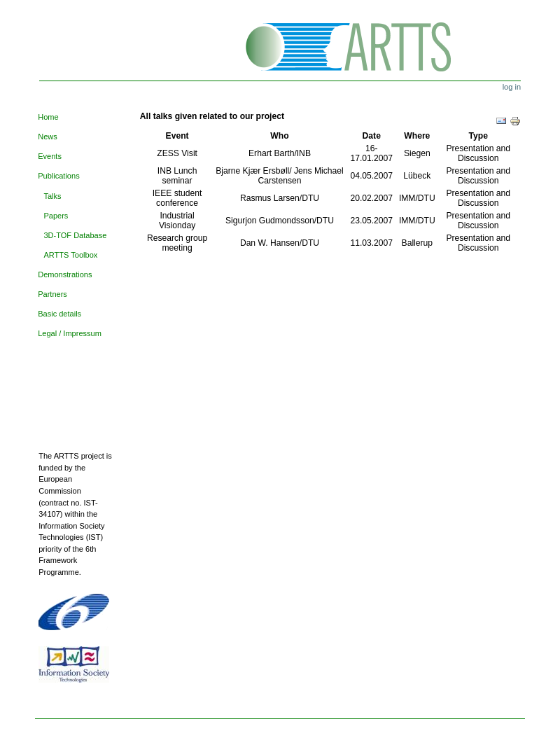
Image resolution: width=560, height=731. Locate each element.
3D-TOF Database (75, 235)
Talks (52, 196)
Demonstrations (65, 274)
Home (48, 117)
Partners (52, 294)
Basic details (59, 314)
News (48, 137)
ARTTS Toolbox (70, 255)
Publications (58, 176)
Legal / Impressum (70, 333)
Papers (56, 216)
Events (50, 156)
